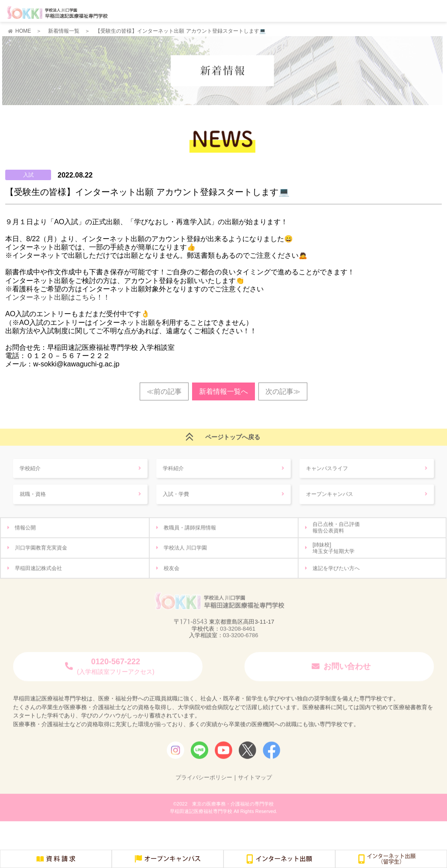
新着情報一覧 (64, 31)
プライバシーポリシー (204, 781)
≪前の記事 (164, 391)
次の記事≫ (283, 391)
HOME (23, 31)
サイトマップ (255, 781)
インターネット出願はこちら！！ (58, 297)
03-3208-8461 (238, 632)
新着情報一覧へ (223, 391)
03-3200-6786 (241, 638)
